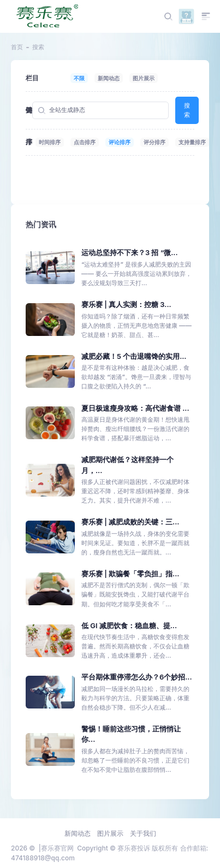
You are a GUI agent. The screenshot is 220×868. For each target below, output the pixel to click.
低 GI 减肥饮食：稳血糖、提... (129, 626)
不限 (79, 78)
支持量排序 (192, 142)
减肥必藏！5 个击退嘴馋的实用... (134, 356)
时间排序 (50, 142)
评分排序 (154, 142)
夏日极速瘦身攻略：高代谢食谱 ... (135, 408)
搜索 (187, 110)
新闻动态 (109, 78)
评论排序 (120, 142)
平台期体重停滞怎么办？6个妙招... (137, 677)
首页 (17, 47)
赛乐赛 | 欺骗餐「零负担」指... (130, 574)
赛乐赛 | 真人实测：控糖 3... (126, 305)
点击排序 (85, 142)
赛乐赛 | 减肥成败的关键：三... (130, 522)
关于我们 (143, 833)
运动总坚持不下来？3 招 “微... (130, 253)
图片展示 (144, 78)
